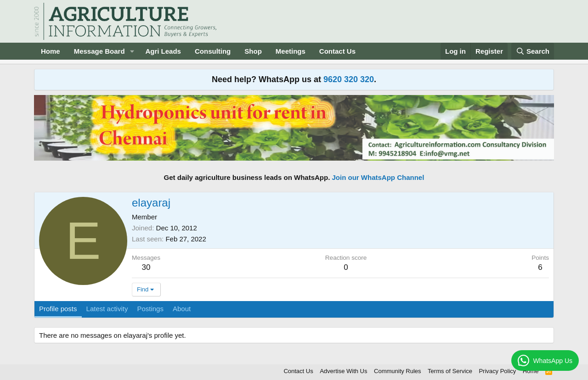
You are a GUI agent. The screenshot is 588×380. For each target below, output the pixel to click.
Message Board (99, 51)
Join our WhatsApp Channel (378, 177)
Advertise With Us (343, 371)
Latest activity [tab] (107, 309)
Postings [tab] (150, 309)
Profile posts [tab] (58, 309)
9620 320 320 (349, 79)
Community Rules (398, 371)
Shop (253, 51)
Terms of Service (450, 371)
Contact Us (337, 51)
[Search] (533, 51)
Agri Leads (163, 51)
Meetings (291, 51)
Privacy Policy (497, 371)
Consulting (213, 51)
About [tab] (182, 309)
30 (146, 267)
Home (51, 51)
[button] (132, 51)
